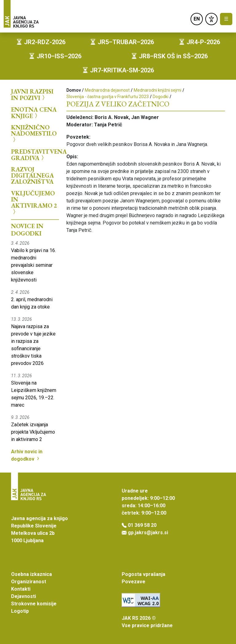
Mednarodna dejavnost (107, 90)
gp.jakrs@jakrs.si (148, 533)
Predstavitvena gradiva (35, 155)
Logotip (20, 611)
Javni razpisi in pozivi (32, 95)
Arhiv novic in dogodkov (27, 455)
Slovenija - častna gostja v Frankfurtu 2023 (108, 97)
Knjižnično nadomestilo (34, 134)
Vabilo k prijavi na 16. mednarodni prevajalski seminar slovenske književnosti (33, 265)
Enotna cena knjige (34, 113)
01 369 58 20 (142, 525)
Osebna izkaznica (31, 574)
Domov (74, 90)
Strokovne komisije (34, 604)
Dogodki (161, 97)
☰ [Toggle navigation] (226, 19)
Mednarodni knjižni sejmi (157, 90)
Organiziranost (29, 582)
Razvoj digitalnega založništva (32, 175)
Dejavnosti (24, 596)
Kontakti (21, 589)
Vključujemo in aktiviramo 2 (34, 203)
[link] (211, 19)
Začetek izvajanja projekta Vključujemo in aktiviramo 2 (33, 432)
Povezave (134, 582)
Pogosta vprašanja (144, 574)
